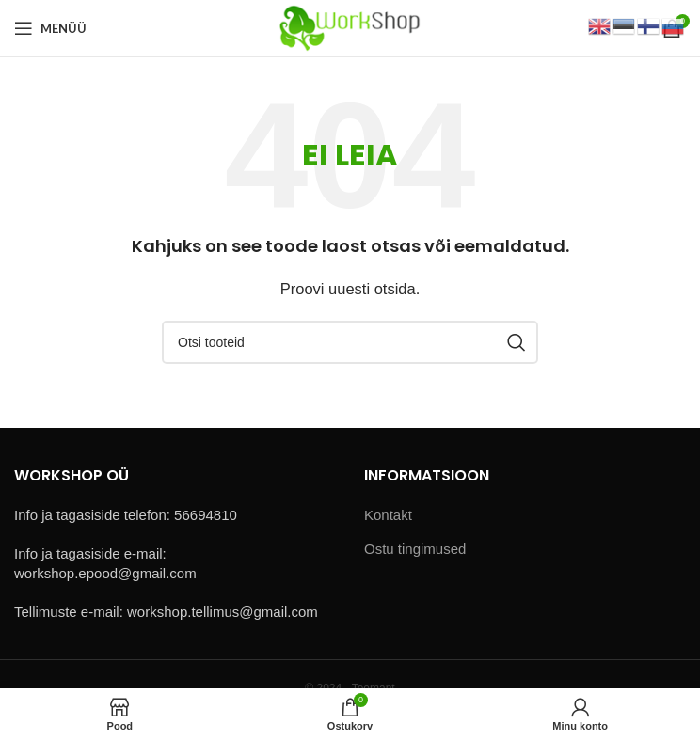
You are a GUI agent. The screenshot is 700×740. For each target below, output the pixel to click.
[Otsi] (350, 342)
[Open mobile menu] (50, 28)
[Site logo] (350, 27)
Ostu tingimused (415, 549)
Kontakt (388, 515)
